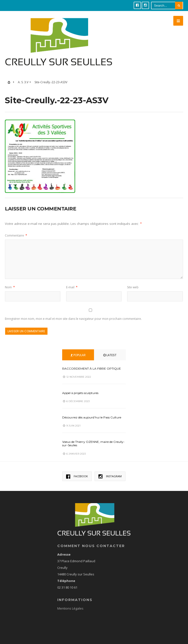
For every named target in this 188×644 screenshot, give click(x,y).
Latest (110, 355)
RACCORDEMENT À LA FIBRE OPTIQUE (92, 369)
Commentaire (16, 235)
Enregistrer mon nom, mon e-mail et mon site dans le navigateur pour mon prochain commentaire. (73, 319)
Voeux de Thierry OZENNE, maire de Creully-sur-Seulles (93, 443)
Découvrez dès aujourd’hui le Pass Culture (92, 417)
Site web (133, 287)
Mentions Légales (70, 608)
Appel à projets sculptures (80, 393)
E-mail (72, 287)
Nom (10, 287)
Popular (78, 355)
